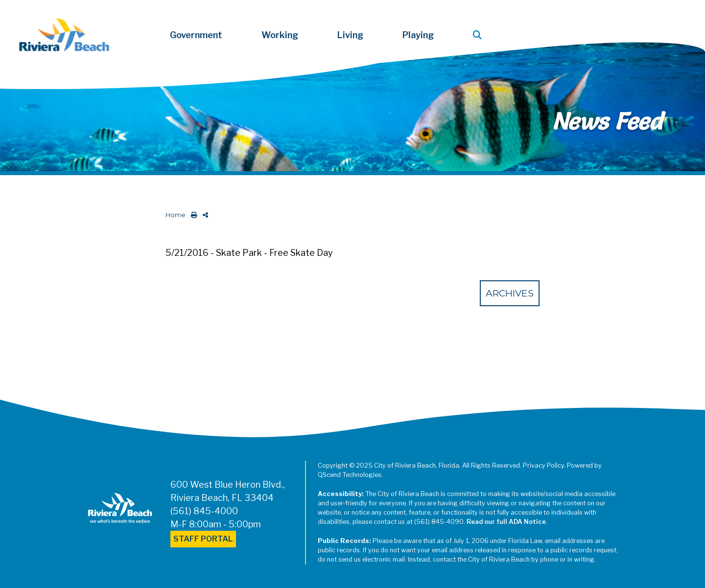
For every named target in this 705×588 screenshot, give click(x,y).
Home (176, 215)
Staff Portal (203, 539)
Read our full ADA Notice (506, 522)
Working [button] (280, 35)
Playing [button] (418, 35)
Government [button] (196, 35)
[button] (479, 35)
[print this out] (192, 215)
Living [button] (350, 35)
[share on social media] (203, 215)
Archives (510, 293)
